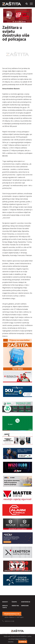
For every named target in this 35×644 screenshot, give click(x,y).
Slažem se (23, 642)
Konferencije (26, 602)
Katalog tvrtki (5, 607)
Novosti (5, 602)
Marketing (15, 606)
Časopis (14, 602)
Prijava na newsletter (12, 614)
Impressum (25, 606)
